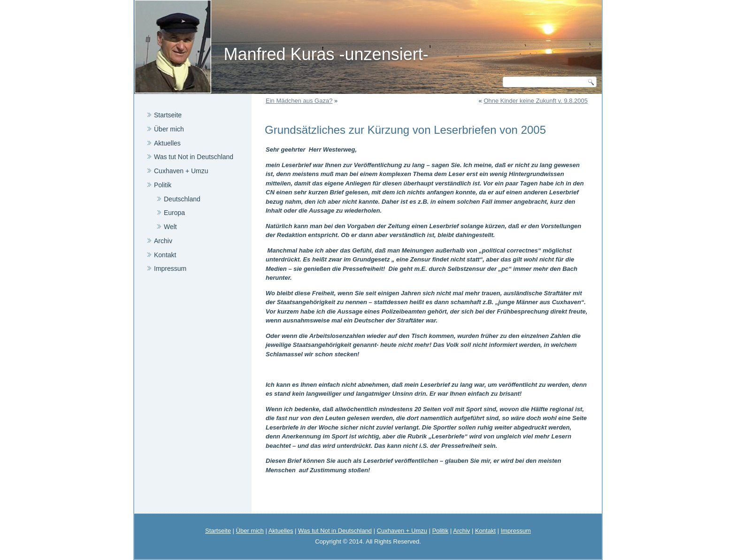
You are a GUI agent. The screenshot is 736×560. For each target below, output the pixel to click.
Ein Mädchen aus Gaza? (299, 101)
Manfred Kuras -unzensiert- (326, 54)
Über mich (169, 129)
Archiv (163, 241)
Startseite (168, 115)
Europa (174, 213)
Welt (170, 227)
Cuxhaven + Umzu (181, 171)
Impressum (170, 268)
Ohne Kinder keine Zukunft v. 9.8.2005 (536, 101)
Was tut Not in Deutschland (194, 157)
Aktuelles (167, 143)
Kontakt (165, 255)
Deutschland (182, 199)
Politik (163, 185)
